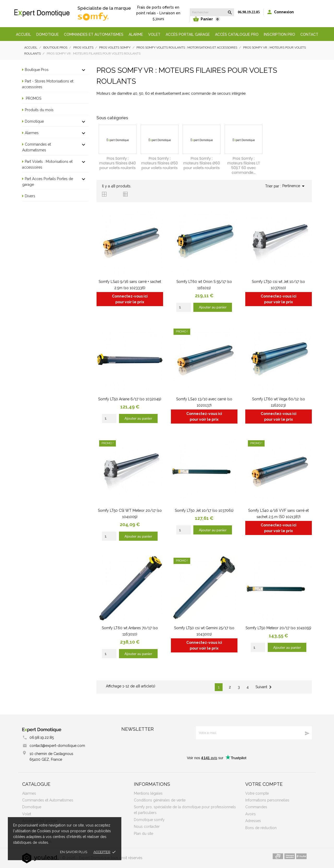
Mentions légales (148, 793)
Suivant (264, 687)
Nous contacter (147, 827)
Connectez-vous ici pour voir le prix (130, 299)
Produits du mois (39, 110)
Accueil (23, 34)
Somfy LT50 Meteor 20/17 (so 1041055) (278, 628)
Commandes (256, 807)
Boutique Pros (37, 70)
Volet (154, 34)
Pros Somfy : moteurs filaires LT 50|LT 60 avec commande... (244, 165)
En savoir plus (74, 852)
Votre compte (264, 784)
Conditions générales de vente (160, 800)
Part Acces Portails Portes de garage (48, 182)
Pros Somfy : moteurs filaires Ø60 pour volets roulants (201, 163)
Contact (309, 34)
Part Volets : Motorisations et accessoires (47, 164)
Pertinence (294, 186)
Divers (30, 196)
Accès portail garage (188, 34)
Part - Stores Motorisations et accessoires (48, 84)
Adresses (253, 821)
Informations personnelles (267, 800)
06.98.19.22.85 (249, 12)
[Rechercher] (212, 12)
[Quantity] (184, 307)
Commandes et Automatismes (37, 147)
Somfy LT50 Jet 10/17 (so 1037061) (204, 510)
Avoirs (250, 814)
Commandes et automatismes (94, 34)
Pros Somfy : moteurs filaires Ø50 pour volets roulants (159, 163)
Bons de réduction (261, 828)
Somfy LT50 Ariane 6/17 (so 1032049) (130, 399)
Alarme (136, 34)
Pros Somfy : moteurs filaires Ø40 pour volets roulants (117, 163)
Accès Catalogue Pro (237, 34)
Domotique (47, 34)
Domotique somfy (149, 820)
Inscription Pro (279, 34)
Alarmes (32, 133)
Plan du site (144, 834)
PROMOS (33, 98)
